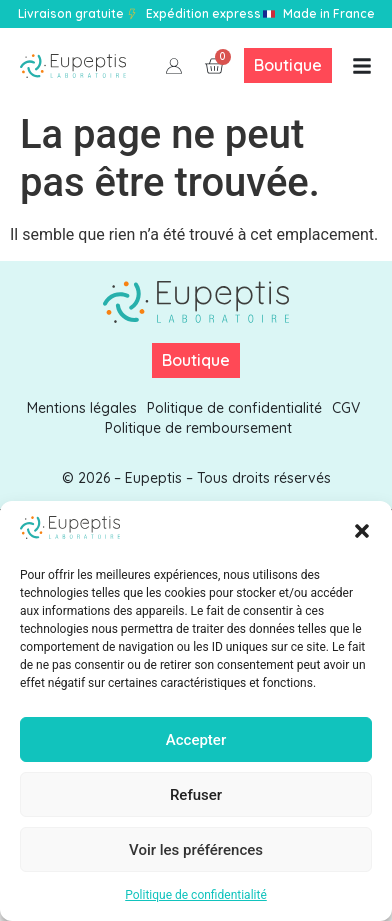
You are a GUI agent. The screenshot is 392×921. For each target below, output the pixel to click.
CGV (346, 408)
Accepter (196, 740)
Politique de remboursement (198, 428)
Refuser (196, 795)
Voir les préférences (196, 850)
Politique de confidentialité (196, 895)
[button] (362, 531)
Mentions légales (82, 408)
